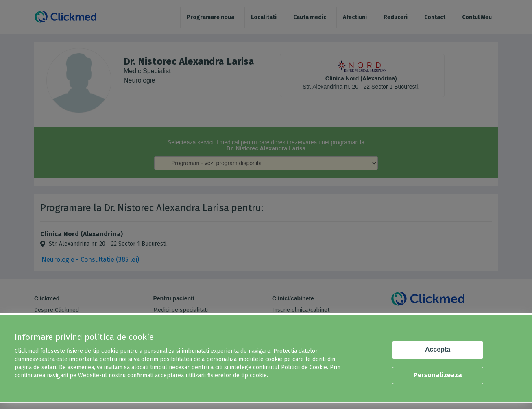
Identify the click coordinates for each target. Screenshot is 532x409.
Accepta (438, 349)
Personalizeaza (438, 375)
